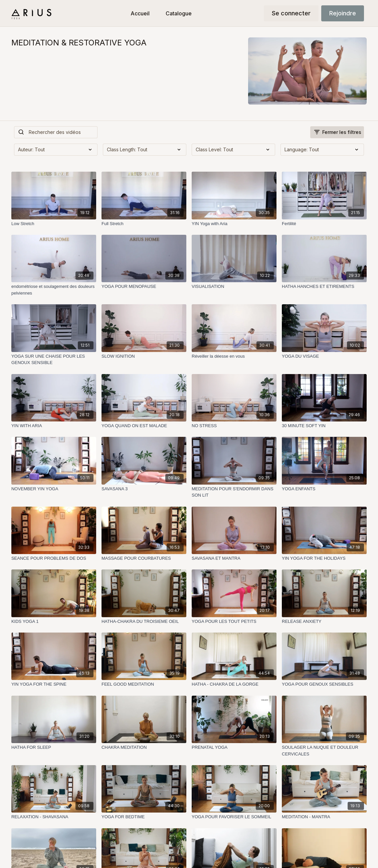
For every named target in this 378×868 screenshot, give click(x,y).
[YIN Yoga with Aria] (234, 224)
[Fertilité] (324, 224)
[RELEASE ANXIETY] (324, 622)
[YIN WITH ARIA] (54, 426)
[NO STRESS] (234, 426)
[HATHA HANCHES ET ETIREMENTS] (324, 287)
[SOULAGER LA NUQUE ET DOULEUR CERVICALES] (324, 751)
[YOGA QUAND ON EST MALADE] (144, 426)
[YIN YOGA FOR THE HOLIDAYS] (324, 558)
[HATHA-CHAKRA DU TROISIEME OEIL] (144, 622)
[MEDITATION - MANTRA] (324, 817)
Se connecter (291, 13)
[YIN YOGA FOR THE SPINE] (54, 684)
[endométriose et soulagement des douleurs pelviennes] (54, 290)
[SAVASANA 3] (144, 489)
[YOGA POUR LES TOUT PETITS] (234, 622)
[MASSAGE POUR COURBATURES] (144, 558)
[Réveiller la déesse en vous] (234, 356)
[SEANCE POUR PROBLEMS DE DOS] (54, 558)
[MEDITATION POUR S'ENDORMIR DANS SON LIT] (234, 492)
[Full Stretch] (144, 224)
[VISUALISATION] (234, 287)
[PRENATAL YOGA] (234, 747)
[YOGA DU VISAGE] (324, 356)
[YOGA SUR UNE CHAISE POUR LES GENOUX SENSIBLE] (54, 360)
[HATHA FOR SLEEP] (54, 747)
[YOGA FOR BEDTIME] (144, 817)
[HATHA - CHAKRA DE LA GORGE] (234, 684)
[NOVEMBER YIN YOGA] (54, 489)
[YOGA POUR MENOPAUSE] (144, 287)
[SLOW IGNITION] (144, 356)
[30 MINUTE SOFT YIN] (324, 426)
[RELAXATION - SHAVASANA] (54, 817)
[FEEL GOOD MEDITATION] (144, 684)
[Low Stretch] (54, 224)
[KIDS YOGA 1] (54, 622)
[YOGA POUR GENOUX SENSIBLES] (324, 684)
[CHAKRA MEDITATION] (144, 747)
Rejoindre (343, 13)
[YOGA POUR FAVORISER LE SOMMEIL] (234, 817)
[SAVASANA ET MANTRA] (234, 558)
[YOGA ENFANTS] (324, 489)
